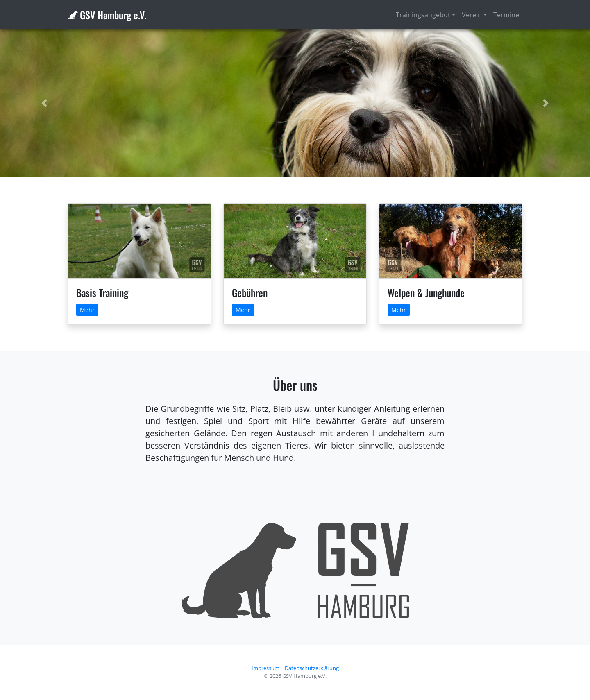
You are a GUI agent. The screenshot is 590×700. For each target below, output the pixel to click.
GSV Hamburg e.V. (113, 15)
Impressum (265, 668)
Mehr (87, 310)
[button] (44, 103)
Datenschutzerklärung (312, 668)
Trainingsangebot (423, 15)
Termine (506, 15)
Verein (472, 15)
